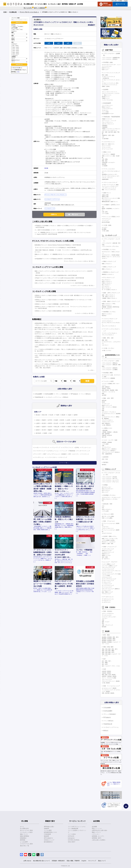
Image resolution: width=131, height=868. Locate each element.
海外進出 (106, 462)
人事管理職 (105, 430)
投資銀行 (64, 454)
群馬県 (93, 420)
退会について (102, 861)
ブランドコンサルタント (108, 335)
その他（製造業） (106, 683)
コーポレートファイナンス (42, 447)
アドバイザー (38, 454)
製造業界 (46, 836)
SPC (70, 454)
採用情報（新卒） (97, 838)
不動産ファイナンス (107, 119)
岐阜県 (74, 423)
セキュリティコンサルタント (109, 326)
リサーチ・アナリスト (107, 178)
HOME (5, 12)
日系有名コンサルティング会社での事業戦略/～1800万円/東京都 (52, 304)
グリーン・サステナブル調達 (109, 678)
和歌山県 (57, 427)
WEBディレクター (106, 556)
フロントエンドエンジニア (108, 567)
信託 (103, 207)
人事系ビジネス (108, 428)
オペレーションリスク (107, 149)
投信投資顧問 (107, 103)
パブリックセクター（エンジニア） (111, 480)
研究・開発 (106, 635)
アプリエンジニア (106, 594)
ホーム (22, 827)
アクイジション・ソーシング (109, 121)
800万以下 (14, 44)
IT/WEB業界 (47, 834)
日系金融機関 (38, 394)
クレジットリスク (106, 146)
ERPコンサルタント (107, 281)
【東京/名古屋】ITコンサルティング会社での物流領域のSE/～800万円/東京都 (55, 280)
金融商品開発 (105, 179)
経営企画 (104, 400)
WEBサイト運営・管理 (107, 544)
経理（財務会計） (106, 387)
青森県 (44, 420)
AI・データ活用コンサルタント (109, 290)
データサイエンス (108, 597)
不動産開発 (105, 127)
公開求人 (14, 27)
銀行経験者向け (48, 842)
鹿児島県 (38, 433)
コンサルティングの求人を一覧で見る (84, 313)
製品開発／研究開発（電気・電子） (111, 637)
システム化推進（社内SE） (109, 540)
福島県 (74, 420)
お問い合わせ (27, 861)
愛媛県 (50, 430)
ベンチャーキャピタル (107, 100)
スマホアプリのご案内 (26, 844)
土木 (103, 137)
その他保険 (105, 166)
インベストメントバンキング (112, 73)
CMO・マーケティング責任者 (109, 407)
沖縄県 (45, 433)
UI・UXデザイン (106, 559)
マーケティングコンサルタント (110, 333)
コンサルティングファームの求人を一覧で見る (82, 286)
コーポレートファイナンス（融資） (111, 185)
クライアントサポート (107, 420)
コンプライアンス (106, 447)
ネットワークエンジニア (108, 585)
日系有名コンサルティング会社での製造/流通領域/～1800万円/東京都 (53, 311)
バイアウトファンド (68, 447)
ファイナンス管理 (108, 381)
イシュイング (105, 221)
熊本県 (74, 430)
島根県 (70, 427)
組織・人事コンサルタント (108, 295)
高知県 (56, 430)
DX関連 (105, 485)
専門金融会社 (74, 394)
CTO (103, 506)
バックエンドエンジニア (108, 569)
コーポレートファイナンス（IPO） (110, 83)
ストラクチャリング (40, 451)
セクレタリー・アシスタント (109, 412)
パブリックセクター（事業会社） (110, 363)
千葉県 (57, 415)
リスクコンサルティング (110, 319)
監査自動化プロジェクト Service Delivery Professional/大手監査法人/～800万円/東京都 (58, 245)
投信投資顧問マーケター (108, 114)
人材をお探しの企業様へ (117, 1)
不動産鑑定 (105, 126)
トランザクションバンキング (109, 188)
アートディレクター (107, 615)
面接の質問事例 (24, 836)
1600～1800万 (15, 52)
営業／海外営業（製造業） (108, 693)
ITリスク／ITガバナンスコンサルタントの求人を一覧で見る (79, 261)
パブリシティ (96, 834)
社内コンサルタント (107, 509)
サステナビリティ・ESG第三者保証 (111, 255)
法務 (103, 446)
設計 (105, 659)
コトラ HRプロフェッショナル (77, 827)
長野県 (50, 423)
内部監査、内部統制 (107, 442)
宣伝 (103, 623)
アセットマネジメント (107, 122)
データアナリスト (106, 602)
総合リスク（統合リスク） (108, 144)
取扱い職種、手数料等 (73, 861)
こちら (18, 72)
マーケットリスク (106, 147)
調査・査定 (105, 161)
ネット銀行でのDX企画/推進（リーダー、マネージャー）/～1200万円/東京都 (55, 230)
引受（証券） (105, 212)
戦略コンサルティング (110, 261)
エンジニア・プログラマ (110, 562)
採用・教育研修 (106, 434)
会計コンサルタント (107, 305)
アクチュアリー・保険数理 (108, 154)
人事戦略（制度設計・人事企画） (110, 432)
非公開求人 (20, 27)
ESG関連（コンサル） (110, 249)
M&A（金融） (105, 75)
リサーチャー (105, 345)
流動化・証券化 (106, 86)
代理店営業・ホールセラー (108, 162)
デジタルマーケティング (108, 552)
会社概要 (94, 827)
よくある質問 (24, 842)
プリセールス (105, 527)
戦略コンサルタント (107, 264)
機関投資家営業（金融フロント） (110, 202)
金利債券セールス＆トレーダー (110, 174)
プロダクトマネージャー (108, 422)
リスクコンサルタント (107, 321)
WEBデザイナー (106, 554)
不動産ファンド (106, 98)
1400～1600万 (15, 51)
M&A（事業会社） (106, 423)
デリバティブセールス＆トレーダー (111, 176)
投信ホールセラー (106, 107)
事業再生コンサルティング (111, 272)
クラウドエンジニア (107, 577)
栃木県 (87, 420)
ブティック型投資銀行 (62, 394)
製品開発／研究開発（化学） (109, 640)
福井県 (68, 423)
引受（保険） (105, 159)
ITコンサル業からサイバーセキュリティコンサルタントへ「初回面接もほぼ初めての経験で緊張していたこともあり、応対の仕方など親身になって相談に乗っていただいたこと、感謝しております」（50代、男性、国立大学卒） (64, 355)
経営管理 (106, 457)
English (126, 1)
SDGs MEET (72, 842)
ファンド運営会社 (86, 394)
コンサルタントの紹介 (26, 832)
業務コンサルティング (110, 267)
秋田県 (62, 420)
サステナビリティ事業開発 (108, 378)
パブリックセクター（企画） (112, 361)
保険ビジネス (107, 152)
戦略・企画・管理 (108, 398)
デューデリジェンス (54, 454)
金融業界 (46, 828)
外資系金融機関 (49, 394)
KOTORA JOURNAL (74, 840)
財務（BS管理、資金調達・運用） (110, 390)
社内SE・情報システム (110, 536)
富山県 (56, 423)
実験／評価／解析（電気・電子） (110, 649)
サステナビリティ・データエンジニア (111, 497)
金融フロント (107, 193)
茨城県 (80, 420)
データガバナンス (106, 601)
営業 (103, 620)
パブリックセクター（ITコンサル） (111, 246)
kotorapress (71, 838)
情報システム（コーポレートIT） (110, 539)
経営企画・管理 (108, 504)
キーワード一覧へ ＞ (64, 463)
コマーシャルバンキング (110, 182)
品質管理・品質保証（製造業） (110, 676)
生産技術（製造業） (107, 673)
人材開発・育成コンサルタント (110, 298)
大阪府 (70, 415)
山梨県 (38, 423)
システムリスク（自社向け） (109, 451)
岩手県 (50, 420)
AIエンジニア (105, 492)
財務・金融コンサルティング (112, 301)
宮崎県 (87, 430)
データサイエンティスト (108, 599)
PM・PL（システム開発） (108, 516)
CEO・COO (105, 459)
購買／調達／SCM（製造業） (109, 675)
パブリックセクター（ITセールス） (111, 482)
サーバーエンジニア (107, 587)
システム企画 (105, 511)
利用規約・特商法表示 (58, 861)
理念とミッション (97, 828)
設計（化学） (105, 664)
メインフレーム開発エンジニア (110, 566)
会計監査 (104, 395)
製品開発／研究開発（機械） (109, 639)
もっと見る (91, 370)
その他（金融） (108, 225)
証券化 (77, 447)
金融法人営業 (105, 195)
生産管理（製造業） (107, 671)
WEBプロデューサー (107, 551)
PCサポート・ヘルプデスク (109, 542)
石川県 (62, 423)
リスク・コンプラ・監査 (110, 440)
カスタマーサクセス (107, 533)
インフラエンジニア (107, 584)
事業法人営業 (105, 197)
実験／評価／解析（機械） (108, 651)
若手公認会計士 (48, 838)
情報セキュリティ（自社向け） (110, 449)
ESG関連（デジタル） (110, 495)
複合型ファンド (106, 97)
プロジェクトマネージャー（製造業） (111, 681)
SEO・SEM (105, 557)
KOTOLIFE (71, 836)
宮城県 (56, 420)
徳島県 (38, 430)
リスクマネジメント (109, 142)
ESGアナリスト (106, 68)
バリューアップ (56, 447)
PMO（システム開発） (107, 518)
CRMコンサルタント (107, 283)
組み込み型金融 (106, 222)
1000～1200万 (15, 47)
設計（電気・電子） (107, 661)
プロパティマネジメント (108, 124)
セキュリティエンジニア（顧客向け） (111, 589)
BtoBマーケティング (107, 405)
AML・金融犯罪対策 (107, 454)
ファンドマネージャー (107, 105)
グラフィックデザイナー (108, 614)
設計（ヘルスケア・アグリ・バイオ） (111, 666)
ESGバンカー (105, 70)
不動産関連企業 (39, 397)
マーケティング (106, 404)
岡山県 (76, 427)
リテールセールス (106, 200)
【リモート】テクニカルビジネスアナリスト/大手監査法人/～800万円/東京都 (55, 248)
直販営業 (104, 164)
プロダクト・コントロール (108, 392)
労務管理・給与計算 (107, 435)
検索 (87, 381)
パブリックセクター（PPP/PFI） (110, 59)
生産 (105, 669)
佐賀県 (62, 430)
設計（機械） (105, 663)
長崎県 (68, 430)
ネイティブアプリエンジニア (109, 579)
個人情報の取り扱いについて (41, 861)
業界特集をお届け (49, 827)
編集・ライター (106, 622)
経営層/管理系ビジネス (50, 832)
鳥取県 (63, 427)
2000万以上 (14, 55)
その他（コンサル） (109, 348)
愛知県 (63, 415)
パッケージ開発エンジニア (108, 564)
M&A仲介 (104, 316)
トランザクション (39, 457)
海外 (51, 433)
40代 (21, 30)
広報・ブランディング (107, 625)
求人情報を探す (13, 12)
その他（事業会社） (107, 425)
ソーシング (64, 451)
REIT (45, 454)
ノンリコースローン (52, 457)
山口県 (88, 427)
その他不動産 (105, 139)
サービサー (105, 228)
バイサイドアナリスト (107, 109)
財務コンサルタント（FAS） (109, 304)
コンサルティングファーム (52, 199)
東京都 (46, 168)
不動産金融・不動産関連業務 (112, 117)
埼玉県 (51, 415)
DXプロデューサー (106, 487)
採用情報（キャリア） (98, 836)
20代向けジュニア (49, 840)
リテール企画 (105, 213)
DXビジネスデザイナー (108, 489)
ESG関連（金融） (108, 62)
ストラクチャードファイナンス (110, 85)
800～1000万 (15, 45)
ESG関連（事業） (108, 373)
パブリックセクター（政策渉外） (110, 368)
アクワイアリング (106, 219)
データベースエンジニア (108, 581)
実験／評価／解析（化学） (108, 652)
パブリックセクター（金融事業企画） (111, 58)
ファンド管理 (105, 112)
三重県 (87, 423)
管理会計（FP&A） (107, 389)
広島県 (82, 427)
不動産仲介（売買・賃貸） (108, 135)
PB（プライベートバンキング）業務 (111, 198)
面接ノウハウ (24, 834)
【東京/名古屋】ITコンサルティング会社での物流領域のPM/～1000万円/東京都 (56, 275)
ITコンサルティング (109, 278)
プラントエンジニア (107, 680)
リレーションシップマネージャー (110, 186)
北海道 (38, 420)
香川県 (44, 430)
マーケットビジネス (109, 169)
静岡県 (80, 423)
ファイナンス (85, 454)
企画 (103, 409)
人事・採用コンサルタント (108, 297)
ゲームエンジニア (106, 590)
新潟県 (44, 423)
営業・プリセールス (109, 521)
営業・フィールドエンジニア (112, 686)
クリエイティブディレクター (109, 617)
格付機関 (104, 229)
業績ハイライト (96, 832)
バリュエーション (86, 447)
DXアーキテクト (106, 490)
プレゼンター (105, 110)
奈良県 (50, 427)
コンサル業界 (48, 830)
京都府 (38, 427)
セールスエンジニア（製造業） (110, 688)
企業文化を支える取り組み (100, 830)
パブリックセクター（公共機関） (110, 370)
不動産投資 (72, 451)
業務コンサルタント (107, 269)
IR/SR (103, 402)
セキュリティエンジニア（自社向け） (111, 452)
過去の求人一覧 (24, 846)
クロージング (63, 457)
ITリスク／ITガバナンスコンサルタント (29, 12)
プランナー (105, 619)
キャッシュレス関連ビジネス (112, 217)
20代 (13, 30)
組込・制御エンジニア (107, 592)
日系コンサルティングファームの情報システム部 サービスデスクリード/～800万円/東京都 (59, 283)
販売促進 (104, 627)
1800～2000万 (15, 54)
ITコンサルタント (106, 280)
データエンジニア (106, 582)
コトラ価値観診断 (73, 828)
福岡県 (76, 415)
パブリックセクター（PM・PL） (110, 479)
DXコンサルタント (106, 288)
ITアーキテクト (106, 286)
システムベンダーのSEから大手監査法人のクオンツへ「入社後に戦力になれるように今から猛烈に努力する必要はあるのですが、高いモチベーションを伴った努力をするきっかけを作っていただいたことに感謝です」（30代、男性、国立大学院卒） (64, 366)
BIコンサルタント (106, 285)
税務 (103, 393)
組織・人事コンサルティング (112, 293)
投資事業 (106, 90)
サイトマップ (92, 861)
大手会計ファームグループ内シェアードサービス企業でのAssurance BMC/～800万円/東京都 (59, 278)
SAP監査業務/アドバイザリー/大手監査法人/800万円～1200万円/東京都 (54, 259)
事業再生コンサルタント (108, 274)
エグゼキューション (53, 451)
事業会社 (66, 397)
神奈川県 (44, 415)
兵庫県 (93, 423)
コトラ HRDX (72, 834)
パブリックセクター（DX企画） (110, 477)
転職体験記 (23, 838)
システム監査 (105, 444)
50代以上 (14, 31)
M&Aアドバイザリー (107, 314)
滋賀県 (44, 427)
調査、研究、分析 (108, 338)
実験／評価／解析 (108, 647)
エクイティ (76, 454)
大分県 (80, 430)
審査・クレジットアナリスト (109, 190)
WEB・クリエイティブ (110, 547)
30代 (17, 30)
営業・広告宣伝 (108, 611)
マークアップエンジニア (108, 549)
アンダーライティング (84, 451)
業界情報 (23, 840)
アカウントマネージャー (108, 528)
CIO (103, 508)
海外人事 (104, 437)
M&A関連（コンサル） (110, 312)
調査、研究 (105, 340)
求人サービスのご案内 (26, 830)
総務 (103, 410)
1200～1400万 (15, 49)
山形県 (68, 420)
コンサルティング (50, 209)
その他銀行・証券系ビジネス (112, 205)
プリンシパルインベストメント (110, 92)
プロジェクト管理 (108, 514)
